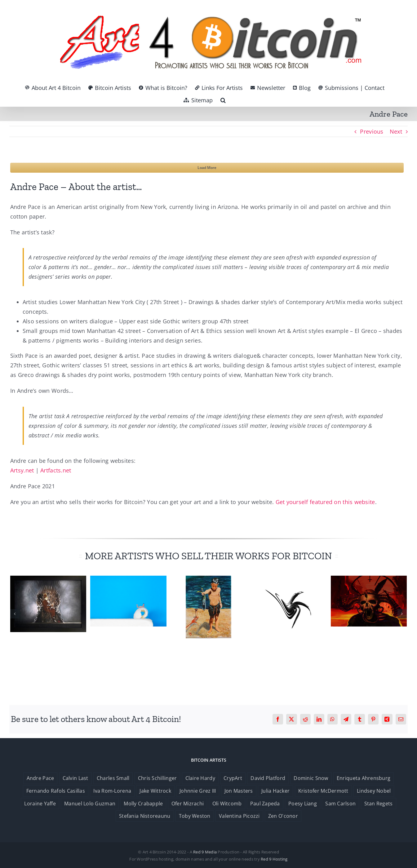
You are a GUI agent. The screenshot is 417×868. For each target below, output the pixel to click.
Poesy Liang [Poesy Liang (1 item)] (303, 804)
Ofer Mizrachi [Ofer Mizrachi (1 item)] (188, 804)
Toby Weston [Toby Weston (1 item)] (195, 816)
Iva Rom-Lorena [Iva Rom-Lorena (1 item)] (112, 791)
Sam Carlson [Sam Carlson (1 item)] (340, 804)
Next (396, 131)
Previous (372, 131)
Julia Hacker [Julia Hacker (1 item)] (275, 791)
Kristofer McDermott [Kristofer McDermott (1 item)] (323, 791)
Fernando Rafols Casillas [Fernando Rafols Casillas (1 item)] (56, 791)
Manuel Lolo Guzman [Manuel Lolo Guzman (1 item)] (90, 804)
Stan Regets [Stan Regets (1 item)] (379, 804)
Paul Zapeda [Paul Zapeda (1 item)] (265, 804)
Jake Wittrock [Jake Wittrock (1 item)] (155, 791)
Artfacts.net (56, 470)
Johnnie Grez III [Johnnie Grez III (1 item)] (198, 791)
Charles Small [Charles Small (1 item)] (113, 778)
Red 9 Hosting (274, 859)
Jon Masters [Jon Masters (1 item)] (239, 791)
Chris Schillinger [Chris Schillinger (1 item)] (157, 778)
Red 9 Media (205, 852)
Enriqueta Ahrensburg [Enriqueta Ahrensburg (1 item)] (364, 778)
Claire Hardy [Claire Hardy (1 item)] (200, 778)
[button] (223, 100)
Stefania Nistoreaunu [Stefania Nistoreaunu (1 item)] (145, 816)
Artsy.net (22, 470)
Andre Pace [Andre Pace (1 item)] (40, 778)
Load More (207, 168)
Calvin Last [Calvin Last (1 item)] (75, 778)
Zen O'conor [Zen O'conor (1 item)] (283, 816)
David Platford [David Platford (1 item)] (268, 778)
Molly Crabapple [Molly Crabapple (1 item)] (143, 804)
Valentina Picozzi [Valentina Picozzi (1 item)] (239, 816)
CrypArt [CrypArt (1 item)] (233, 778)
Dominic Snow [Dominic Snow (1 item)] (311, 778)
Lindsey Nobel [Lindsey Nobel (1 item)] (374, 791)
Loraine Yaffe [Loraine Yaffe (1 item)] (40, 804)
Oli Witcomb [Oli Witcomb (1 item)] (227, 804)
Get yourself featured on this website (325, 502)
